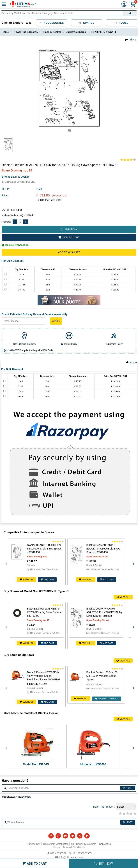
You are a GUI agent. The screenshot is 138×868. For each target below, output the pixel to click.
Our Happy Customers (84, 844)
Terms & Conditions (74, 847)
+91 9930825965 (80, 853)
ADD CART (47, 580)
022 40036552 (57, 853)
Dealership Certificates (56, 844)
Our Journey (34, 844)
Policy (57, 847)
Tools (122, 23)
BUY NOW (69, 229)
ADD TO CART (69, 237)
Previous (5, 562)
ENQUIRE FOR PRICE (107, 699)
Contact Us (105, 844)
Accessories (52, 23)
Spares (87, 23)
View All (123, 597)
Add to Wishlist (69, 252)
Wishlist (27, 580)
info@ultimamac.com (69, 857)
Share (133, 40)
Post (128, 788)
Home (5, 32)
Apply (56, 321)
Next (133, 562)
